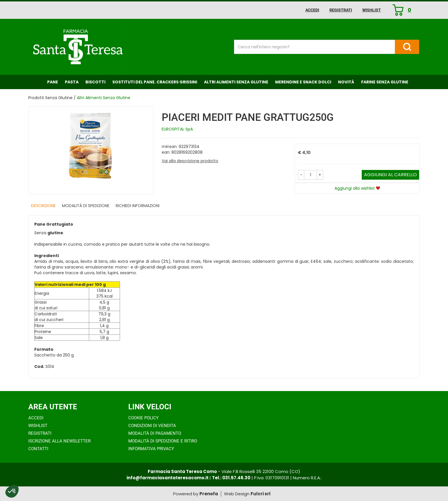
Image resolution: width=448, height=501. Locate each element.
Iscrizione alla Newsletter (59, 441)
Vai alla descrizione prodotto (190, 161)
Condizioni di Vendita (152, 426)
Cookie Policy (143, 418)
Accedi (312, 10)
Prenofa (209, 494)
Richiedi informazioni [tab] (138, 206)
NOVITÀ (346, 82)
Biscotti (95, 82)
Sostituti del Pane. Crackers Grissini (155, 82)
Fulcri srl (261, 494)
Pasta (72, 82)
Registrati (341, 10)
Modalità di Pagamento (155, 433)
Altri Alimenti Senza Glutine (236, 82)
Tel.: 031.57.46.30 (231, 478)
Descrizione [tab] (43, 206)
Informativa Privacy (151, 449)
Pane (53, 82)
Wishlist (372, 10)
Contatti (38, 449)
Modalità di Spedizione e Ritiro (163, 441)
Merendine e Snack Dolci (303, 82)
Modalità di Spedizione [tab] (86, 206)
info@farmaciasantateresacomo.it (168, 478)
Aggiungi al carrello (390, 175)
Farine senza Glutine (385, 82)
